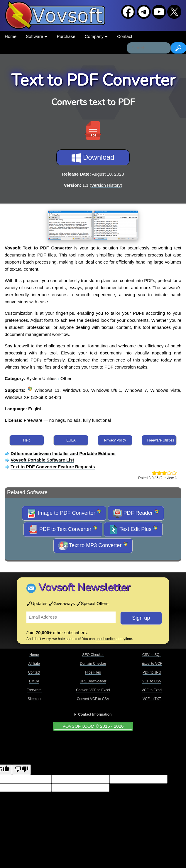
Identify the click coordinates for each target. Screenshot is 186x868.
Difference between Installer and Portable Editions (63, 453)
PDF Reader (136, 513)
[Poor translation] (21, 770)
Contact (125, 36)
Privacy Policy (115, 440)
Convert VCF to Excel (93, 690)
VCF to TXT (152, 699)
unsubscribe (105, 639)
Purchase (66, 36)
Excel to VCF (152, 664)
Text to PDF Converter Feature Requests (53, 467)
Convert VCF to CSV (93, 699)
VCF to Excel (152, 690)
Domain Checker (93, 664)
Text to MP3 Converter (93, 546)
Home (11, 36)
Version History (106, 185)
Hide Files (93, 672)
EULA (71, 440)
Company (96, 36)
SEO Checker (93, 655)
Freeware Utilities (160, 440)
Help (27, 440)
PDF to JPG (152, 672)
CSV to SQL (152, 655)
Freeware (34, 690)
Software (37, 36)
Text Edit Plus (133, 529)
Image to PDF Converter (64, 513)
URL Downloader (93, 681)
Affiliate (34, 664)
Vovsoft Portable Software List (42, 460)
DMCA (34, 681)
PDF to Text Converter (63, 529)
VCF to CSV (152, 681)
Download (93, 158)
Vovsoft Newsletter (84, 588)
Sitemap (34, 699)
